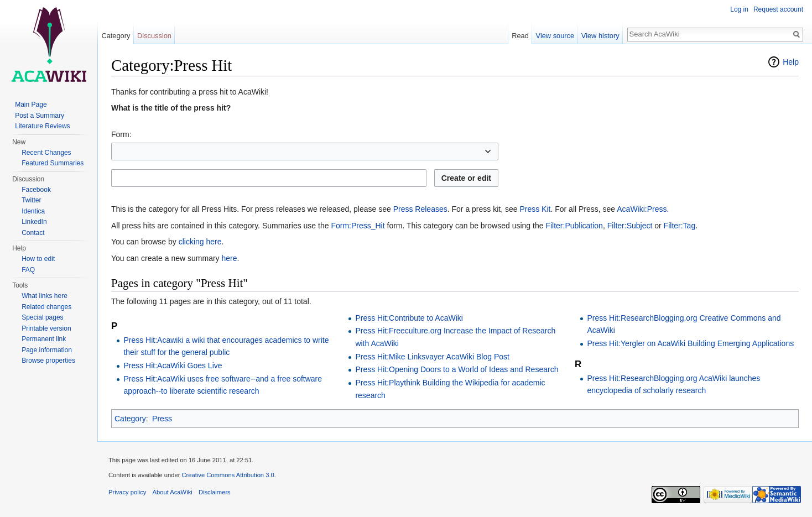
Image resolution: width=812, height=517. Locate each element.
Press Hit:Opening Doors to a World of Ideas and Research (457, 369)
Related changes (46, 307)
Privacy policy (127, 492)
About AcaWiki (173, 492)
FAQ (28, 270)
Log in (739, 9)
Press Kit (535, 209)
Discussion (154, 36)
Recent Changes (46, 153)
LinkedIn (34, 222)
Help (791, 62)
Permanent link (44, 339)
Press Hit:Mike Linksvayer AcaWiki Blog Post (432, 357)
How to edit (38, 259)
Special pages (42, 317)
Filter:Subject (630, 226)
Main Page (31, 105)
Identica (33, 211)
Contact (33, 233)
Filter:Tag (680, 226)
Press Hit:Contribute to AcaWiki (409, 318)
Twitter (31, 200)
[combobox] (305, 152)
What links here (45, 296)
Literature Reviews (42, 126)
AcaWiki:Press (642, 209)
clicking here (200, 242)
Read (520, 36)
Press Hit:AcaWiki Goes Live (173, 365)
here (229, 258)
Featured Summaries (53, 163)
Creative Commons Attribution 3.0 (228, 475)
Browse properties (48, 361)
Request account (778, 9)
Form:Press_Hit (358, 226)
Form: (121, 134)
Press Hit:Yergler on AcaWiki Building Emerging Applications (690, 343)
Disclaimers (215, 492)
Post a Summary (40, 116)
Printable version (46, 328)
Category (130, 419)
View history (600, 36)
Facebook (36, 190)
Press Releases (420, 209)
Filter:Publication (574, 226)
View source (555, 36)
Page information (47, 350)
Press (162, 419)
